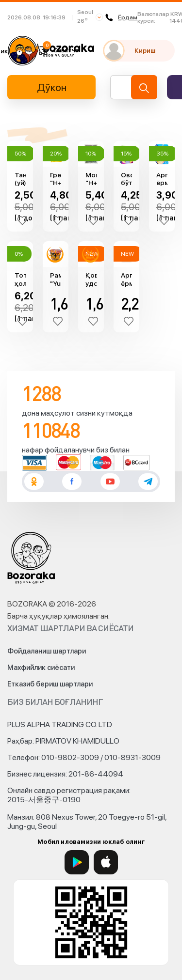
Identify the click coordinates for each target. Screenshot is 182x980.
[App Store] (106, 862)
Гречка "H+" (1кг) (56, 179)
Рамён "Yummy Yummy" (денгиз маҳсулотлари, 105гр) (56, 280)
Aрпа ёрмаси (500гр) (126, 280)
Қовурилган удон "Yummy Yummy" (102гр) (91, 280)
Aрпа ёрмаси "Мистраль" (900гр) (162, 179)
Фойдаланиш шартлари (47, 651)
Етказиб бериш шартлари (50, 684)
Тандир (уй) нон (20, 179)
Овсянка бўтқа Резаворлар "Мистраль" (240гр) (126, 179)
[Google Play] (77, 862)
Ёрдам (121, 17)
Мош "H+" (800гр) (91, 179)
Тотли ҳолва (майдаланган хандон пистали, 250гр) (20, 280)
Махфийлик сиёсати (41, 668)
